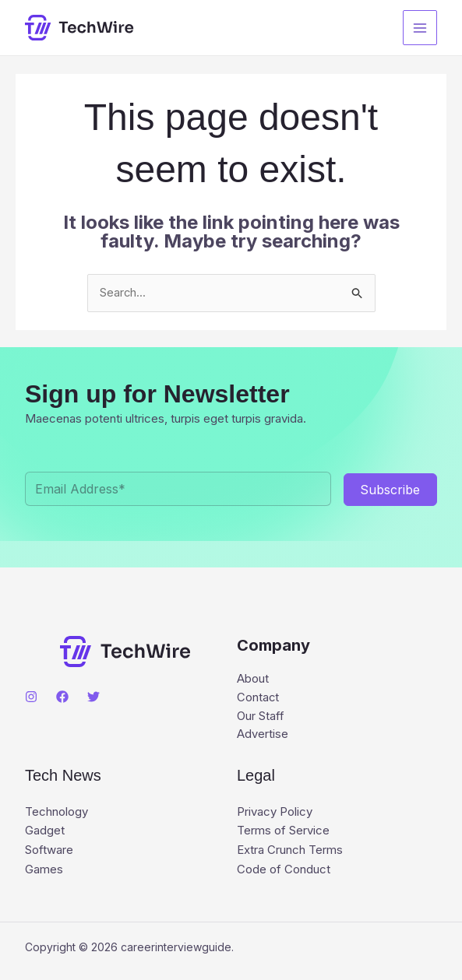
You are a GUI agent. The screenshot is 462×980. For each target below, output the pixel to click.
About (253, 680)
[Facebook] (62, 697)
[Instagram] (31, 697)
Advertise (263, 736)
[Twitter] (93, 697)
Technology (56, 813)
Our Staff (261, 717)
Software (49, 850)
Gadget (45, 832)
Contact (258, 699)
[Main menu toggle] (420, 28)
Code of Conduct (284, 869)
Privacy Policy (275, 813)
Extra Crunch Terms (290, 850)
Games (44, 869)
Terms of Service (283, 832)
